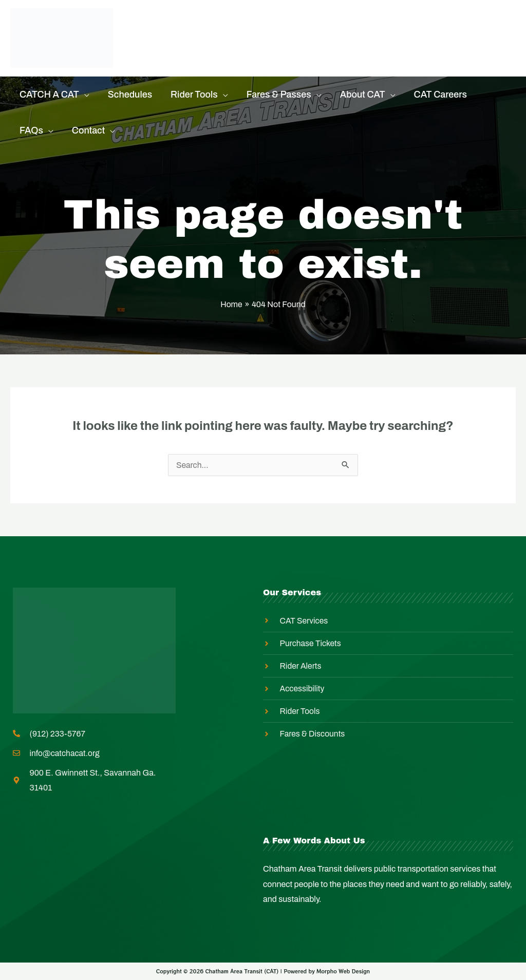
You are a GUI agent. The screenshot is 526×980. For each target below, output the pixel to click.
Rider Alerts (278, 25)
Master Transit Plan (191, 51)
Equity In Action (366, 25)
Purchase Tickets (186, 25)
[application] (84, 95)
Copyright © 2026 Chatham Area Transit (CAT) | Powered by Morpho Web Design (263, 972)
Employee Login (298, 51)
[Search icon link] (509, 38)
